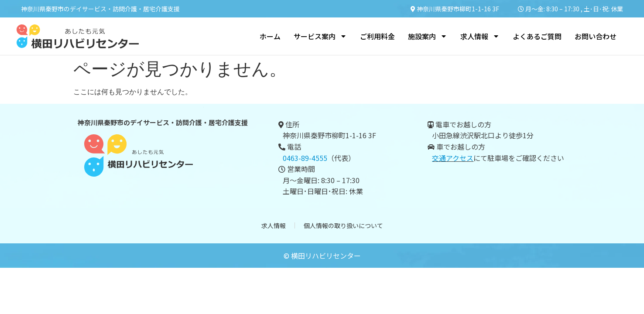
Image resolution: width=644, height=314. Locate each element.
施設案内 (428, 36)
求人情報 (480, 36)
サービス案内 (320, 36)
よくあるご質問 (537, 36)
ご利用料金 (377, 36)
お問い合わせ (596, 36)
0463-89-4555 (305, 158)
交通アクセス (453, 158)
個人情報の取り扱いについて (343, 226)
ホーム (270, 36)
